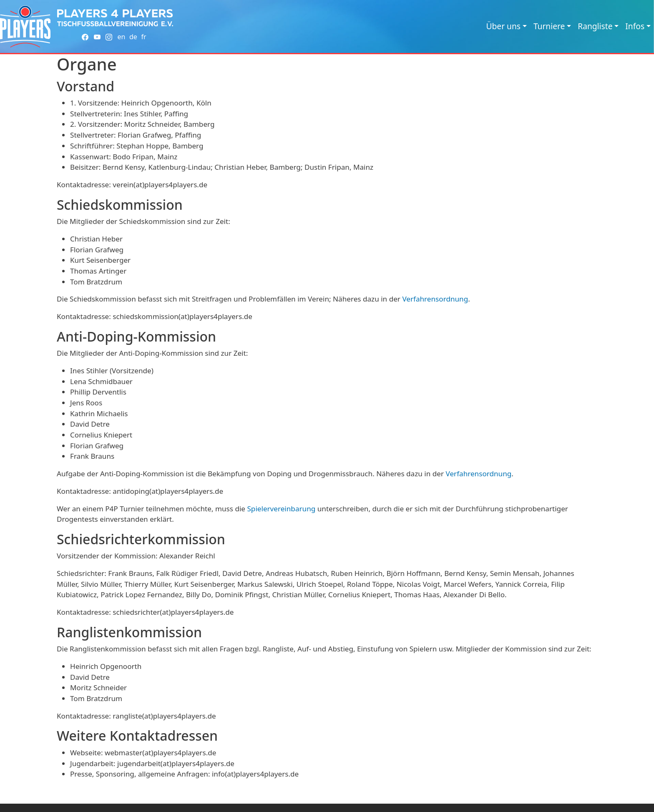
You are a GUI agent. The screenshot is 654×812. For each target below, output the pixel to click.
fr (143, 37)
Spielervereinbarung (281, 509)
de (133, 37)
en (121, 37)
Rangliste (595, 26)
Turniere (549, 26)
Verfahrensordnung (435, 299)
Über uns (503, 26)
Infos (635, 26)
